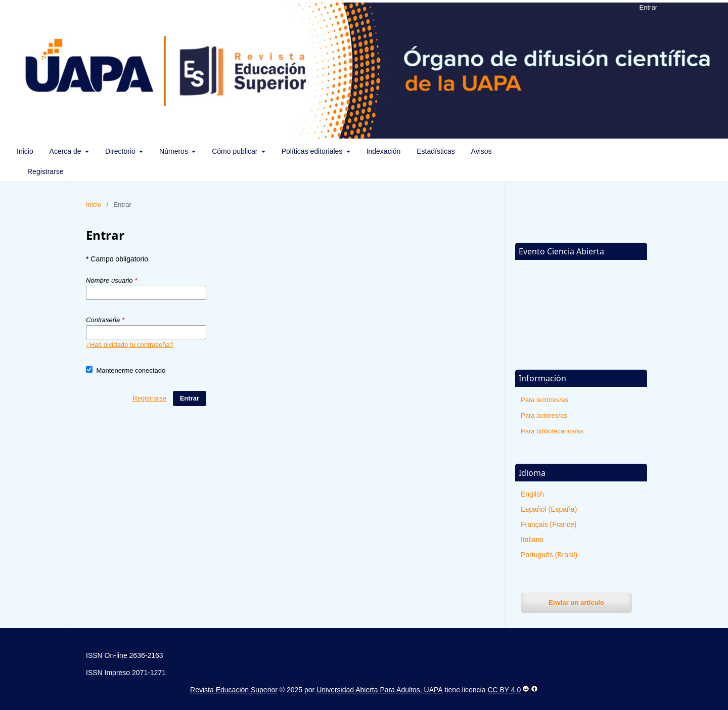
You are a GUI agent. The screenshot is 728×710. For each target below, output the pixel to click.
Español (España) (549, 509)
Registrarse (45, 171)
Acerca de (66, 151)
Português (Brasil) (549, 555)
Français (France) (549, 524)
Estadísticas (436, 151)
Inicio (25, 151)
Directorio (121, 151)
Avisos (482, 151)
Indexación (384, 151)
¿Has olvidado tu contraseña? (130, 345)
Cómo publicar (236, 151)
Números (175, 151)
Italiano (532, 540)
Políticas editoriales (313, 151)
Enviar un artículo (576, 603)
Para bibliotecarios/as (552, 431)
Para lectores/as (544, 400)
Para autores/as (544, 415)
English (532, 494)
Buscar (696, 151)
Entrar (648, 7)
